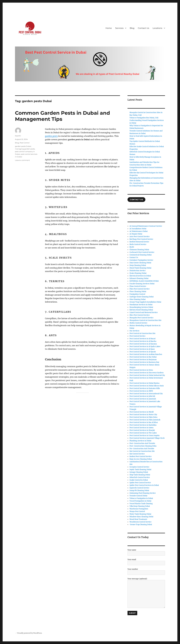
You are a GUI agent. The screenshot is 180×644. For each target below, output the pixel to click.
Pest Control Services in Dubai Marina (144, 383)
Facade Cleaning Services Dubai (142, 284)
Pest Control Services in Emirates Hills (145, 388)
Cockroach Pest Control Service (142, 252)
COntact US (136, 200)
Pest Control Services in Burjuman (143, 360)
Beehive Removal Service (139, 242)
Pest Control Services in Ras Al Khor (144, 422)
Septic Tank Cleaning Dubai (140, 470)
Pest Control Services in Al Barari (142, 339)
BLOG (132, 247)
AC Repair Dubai (136, 234)
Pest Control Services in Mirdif (142, 412)
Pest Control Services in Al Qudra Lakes (145, 346)
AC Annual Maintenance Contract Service (146, 226)
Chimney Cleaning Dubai (139, 250)
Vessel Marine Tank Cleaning (141, 504)
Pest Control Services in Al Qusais (143, 352)
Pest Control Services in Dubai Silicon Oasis (147, 386)
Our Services (134, 331)
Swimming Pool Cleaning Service (143, 493)
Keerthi (18, 136)
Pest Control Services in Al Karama (143, 344)
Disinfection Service (137, 271)
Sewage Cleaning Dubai (139, 472)
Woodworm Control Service (140, 522)
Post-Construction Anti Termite (142, 443)
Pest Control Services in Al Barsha (143, 341)
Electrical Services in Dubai (140, 276)
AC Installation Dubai (138, 229)
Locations (157, 28)
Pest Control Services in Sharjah (142, 430)
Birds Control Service (138, 244)
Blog (132, 28)
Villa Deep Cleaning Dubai (140, 506)
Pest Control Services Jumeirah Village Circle (147, 438)
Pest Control (25, 143)
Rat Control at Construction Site (142, 451)
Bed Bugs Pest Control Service (141, 239)
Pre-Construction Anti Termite (142, 449)
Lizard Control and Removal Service (144, 312)
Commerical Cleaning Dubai (140, 255)
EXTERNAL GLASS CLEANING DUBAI (144, 281)
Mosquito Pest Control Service (141, 318)
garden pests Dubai (23, 146)
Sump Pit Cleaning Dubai (139, 490)
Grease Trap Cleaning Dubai (141, 525)
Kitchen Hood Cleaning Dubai (141, 310)
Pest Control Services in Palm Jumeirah (145, 420)
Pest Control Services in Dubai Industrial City (147, 375)
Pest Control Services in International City (146, 394)
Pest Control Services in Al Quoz (142, 349)
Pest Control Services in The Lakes (143, 433)
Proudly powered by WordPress (30, 633)
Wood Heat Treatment (138, 519)
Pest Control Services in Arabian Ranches (146, 354)
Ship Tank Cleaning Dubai (140, 475)
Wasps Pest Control (137, 511)
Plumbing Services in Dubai (140, 441)
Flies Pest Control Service (139, 289)
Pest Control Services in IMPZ (141, 391)
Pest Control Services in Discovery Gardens (147, 373)
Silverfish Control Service (140, 477)
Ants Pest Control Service (139, 237)
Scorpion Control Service (139, 467)
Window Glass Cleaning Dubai (141, 517)
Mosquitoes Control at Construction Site (145, 320)
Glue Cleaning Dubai (137, 299)
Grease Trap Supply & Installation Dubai (145, 302)
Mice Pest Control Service (140, 315)
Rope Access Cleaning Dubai (141, 459)
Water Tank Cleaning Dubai (140, 514)
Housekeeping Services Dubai (141, 307)
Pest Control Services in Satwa (141, 428)
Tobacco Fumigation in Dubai (141, 498)
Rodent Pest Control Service (140, 456)
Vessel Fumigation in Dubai (140, 501)
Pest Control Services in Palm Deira (143, 417)
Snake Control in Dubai (139, 480)
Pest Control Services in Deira (141, 370)
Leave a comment (22, 160)
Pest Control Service (137, 336)
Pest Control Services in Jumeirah (143, 399)
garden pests (51, 136)
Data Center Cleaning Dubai (140, 263)
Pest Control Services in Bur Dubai (143, 357)
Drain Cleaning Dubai (138, 273)
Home (109, 28)
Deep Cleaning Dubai (138, 265)
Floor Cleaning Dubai (138, 292)
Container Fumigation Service (141, 260)
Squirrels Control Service (139, 488)
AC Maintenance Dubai (138, 231)
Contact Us (143, 28)
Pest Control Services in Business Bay (144, 362)
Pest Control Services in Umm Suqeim (144, 436)
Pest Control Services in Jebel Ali (142, 396)
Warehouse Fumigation (139, 509)
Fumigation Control (137, 294)
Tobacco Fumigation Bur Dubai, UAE (144, 118)
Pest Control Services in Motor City (143, 415)
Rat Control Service (137, 454)
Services (119, 28)
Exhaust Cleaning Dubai (139, 278)
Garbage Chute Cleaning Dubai (141, 297)
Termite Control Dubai (138, 496)
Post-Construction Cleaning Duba (143, 446)
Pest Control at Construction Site (142, 333)
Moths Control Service (138, 323)
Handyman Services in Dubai (141, 305)
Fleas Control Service (138, 286)
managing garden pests (25, 149)
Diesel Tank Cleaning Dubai (140, 268)
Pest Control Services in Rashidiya (143, 425)
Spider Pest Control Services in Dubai (144, 485)
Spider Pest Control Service (140, 483)
